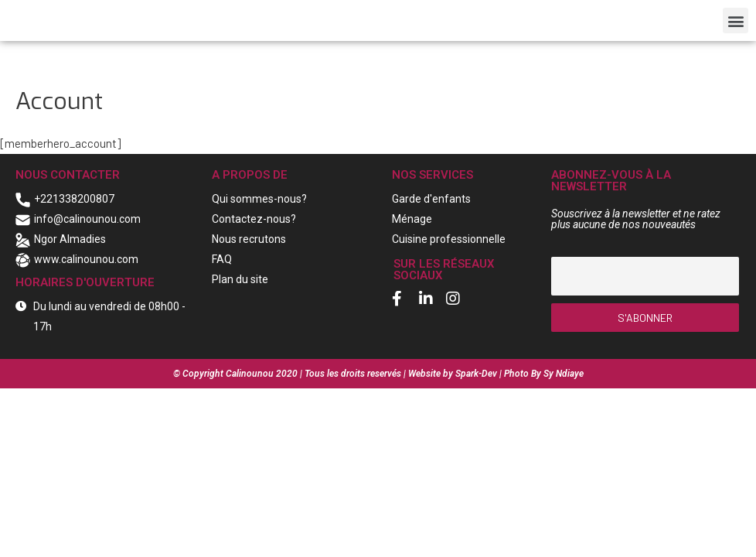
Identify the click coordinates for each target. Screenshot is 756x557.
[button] (736, 21)
